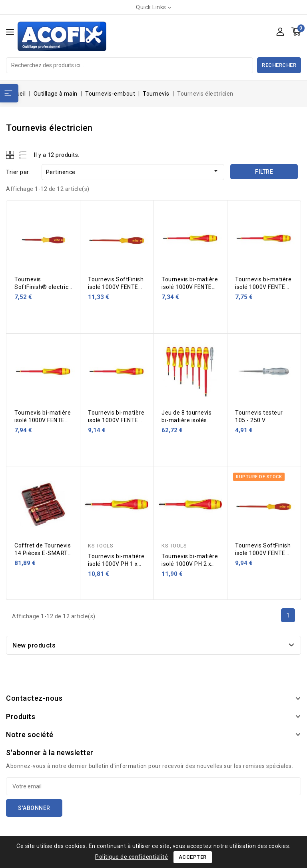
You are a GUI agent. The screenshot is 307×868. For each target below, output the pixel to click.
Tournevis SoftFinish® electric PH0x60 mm (41, 287)
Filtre (264, 172)
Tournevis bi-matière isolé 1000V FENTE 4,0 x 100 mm (116, 420)
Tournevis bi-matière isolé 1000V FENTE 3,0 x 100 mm (263, 287)
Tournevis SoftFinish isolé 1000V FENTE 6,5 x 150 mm (116, 287)
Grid (11, 155)
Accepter (193, 857)
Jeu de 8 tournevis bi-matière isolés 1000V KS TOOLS (186, 420)
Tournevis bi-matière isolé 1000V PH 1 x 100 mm (116, 564)
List (23, 155)
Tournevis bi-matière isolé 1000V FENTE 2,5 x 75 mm (190, 287)
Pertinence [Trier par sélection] (133, 171)
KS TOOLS (101, 546)
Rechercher (279, 65)
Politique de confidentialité (132, 857)
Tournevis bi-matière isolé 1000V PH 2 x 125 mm (190, 564)
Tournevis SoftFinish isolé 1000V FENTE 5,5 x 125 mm (263, 553)
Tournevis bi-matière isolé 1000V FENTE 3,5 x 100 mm (43, 420)
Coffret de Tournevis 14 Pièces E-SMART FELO (43, 553)
